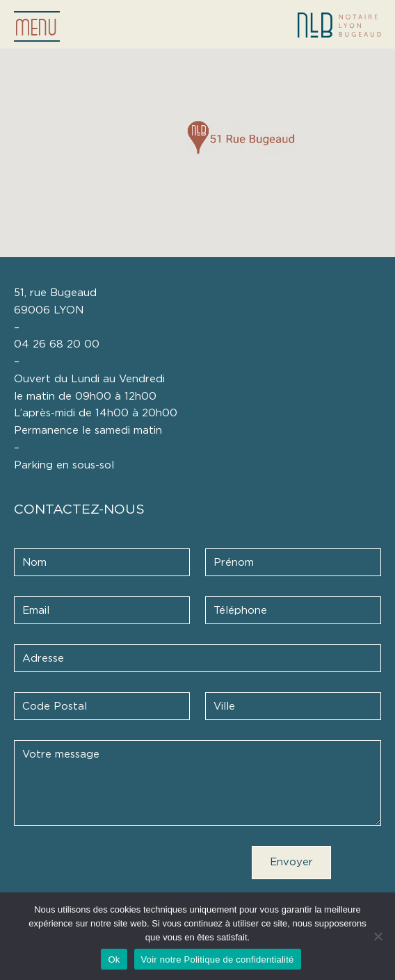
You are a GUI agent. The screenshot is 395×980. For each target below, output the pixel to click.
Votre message (61, 754)
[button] (241, 137)
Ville (224, 707)
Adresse (43, 659)
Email (36, 611)
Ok (114, 959)
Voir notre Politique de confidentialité (218, 959)
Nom (34, 563)
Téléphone (240, 611)
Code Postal (55, 707)
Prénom (234, 563)
